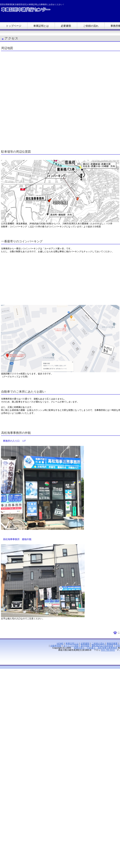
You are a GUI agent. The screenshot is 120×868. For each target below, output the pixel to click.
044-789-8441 (108, 650)
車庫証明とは (72, 643)
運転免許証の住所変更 (102, 646)
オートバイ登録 (71, 646)
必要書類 (85, 643)
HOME (60, 643)
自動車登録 (56, 646)
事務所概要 (112, 643)
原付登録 (85, 646)
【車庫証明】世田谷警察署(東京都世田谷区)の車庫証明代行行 (39, 10)
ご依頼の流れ (98, 643)
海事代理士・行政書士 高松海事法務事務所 (96, 648)
